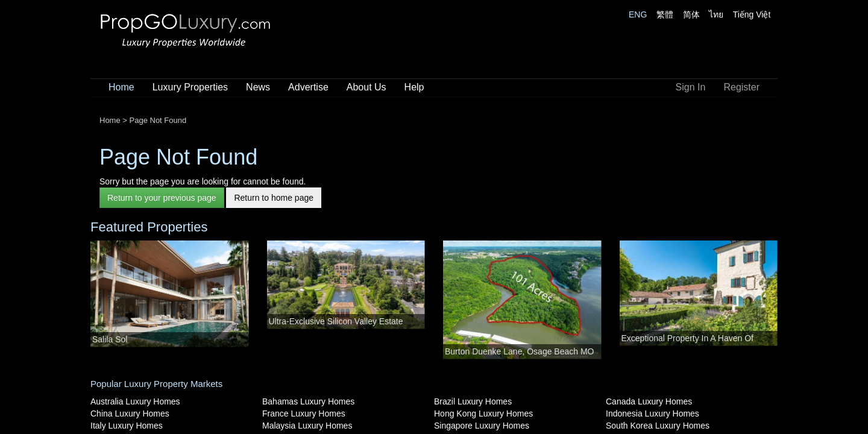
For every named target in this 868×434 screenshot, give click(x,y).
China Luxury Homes (130, 414)
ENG (638, 14)
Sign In (691, 87)
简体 (691, 14)
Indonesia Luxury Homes (653, 414)
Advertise (308, 87)
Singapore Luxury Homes (482, 426)
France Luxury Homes (304, 414)
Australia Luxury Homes (135, 401)
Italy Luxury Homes (127, 426)
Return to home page (274, 198)
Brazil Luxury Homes (473, 401)
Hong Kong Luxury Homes (483, 414)
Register (741, 87)
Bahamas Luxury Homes (308, 401)
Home (121, 87)
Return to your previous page (162, 198)
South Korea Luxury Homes (658, 426)
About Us (366, 87)
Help (414, 87)
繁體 (665, 14)
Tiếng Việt (752, 14)
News (258, 87)
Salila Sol (110, 339)
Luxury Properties (190, 87)
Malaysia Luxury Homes (307, 426)
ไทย (716, 14)
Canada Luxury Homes (649, 401)
